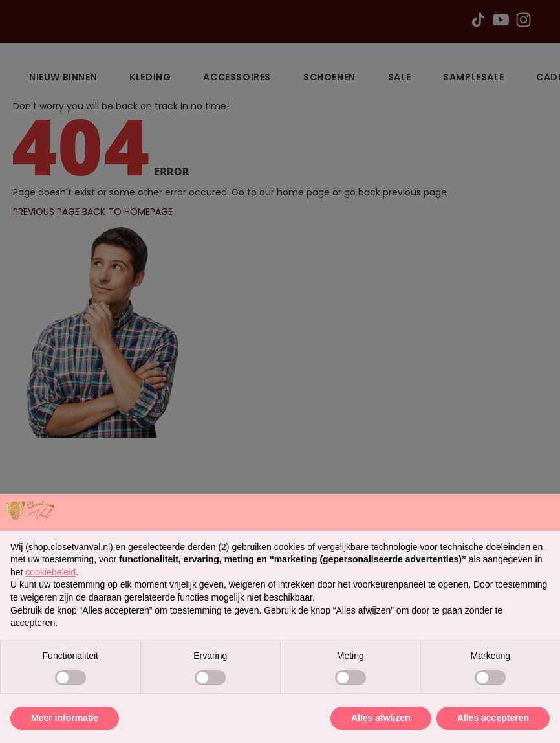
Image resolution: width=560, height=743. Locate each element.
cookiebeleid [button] (50, 572)
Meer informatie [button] (65, 718)
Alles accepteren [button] (493, 718)
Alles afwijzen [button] (381, 718)
